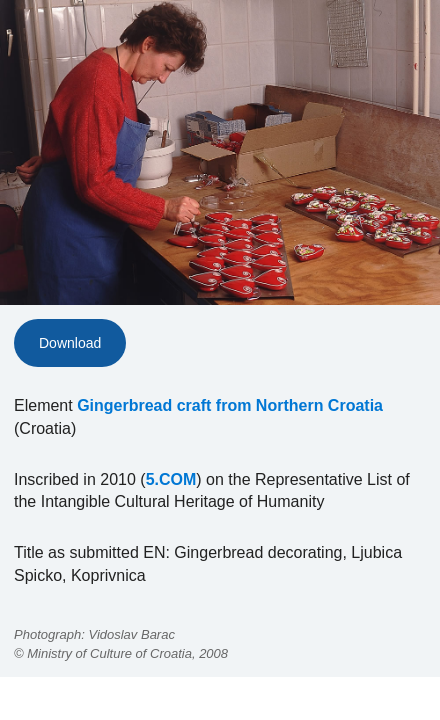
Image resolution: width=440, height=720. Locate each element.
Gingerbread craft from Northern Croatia (230, 405)
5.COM (171, 479)
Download (70, 343)
